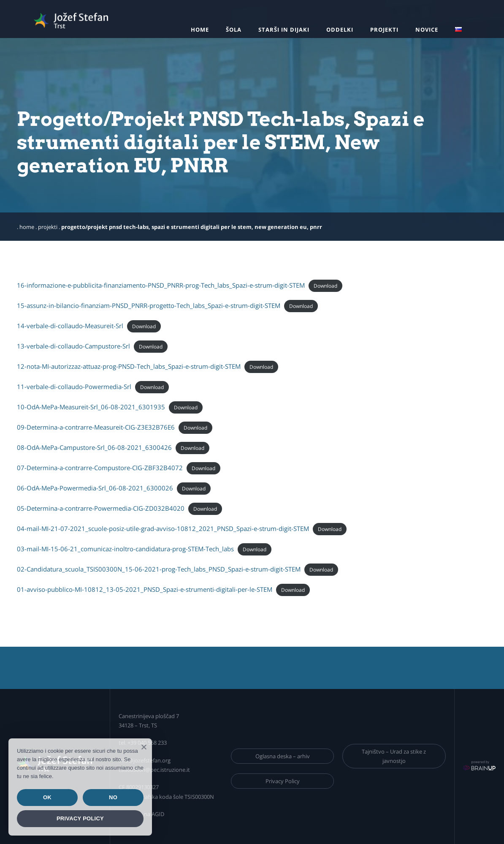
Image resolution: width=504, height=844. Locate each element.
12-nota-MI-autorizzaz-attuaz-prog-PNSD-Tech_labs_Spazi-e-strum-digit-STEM (129, 366)
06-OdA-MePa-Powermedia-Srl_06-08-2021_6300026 (95, 488)
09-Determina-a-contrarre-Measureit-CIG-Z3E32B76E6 (96, 427)
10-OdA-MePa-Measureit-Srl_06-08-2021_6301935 (91, 407)
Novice (427, 30)
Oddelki (340, 30)
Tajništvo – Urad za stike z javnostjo (394, 756)
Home (200, 30)
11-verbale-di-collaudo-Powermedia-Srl (74, 387)
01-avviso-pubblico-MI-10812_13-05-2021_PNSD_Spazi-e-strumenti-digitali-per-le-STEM (145, 589)
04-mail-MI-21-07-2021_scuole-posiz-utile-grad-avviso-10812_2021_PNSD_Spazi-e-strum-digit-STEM (163, 528)
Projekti (384, 30)
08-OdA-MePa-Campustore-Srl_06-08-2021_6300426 (94, 447)
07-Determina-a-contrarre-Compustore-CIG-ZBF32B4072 (100, 468)
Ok (47, 797)
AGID (158, 814)
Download (325, 286)
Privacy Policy (283, 781)
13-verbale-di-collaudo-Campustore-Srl (73, 346)
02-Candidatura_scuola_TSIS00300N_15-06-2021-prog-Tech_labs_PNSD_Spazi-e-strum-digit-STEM (159, 569)
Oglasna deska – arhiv (283, 756)
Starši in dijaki (284, 30)
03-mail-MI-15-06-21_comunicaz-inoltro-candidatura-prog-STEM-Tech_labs (125, 549)
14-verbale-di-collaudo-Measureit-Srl (70, 326)
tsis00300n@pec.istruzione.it (154, 770)
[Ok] (144, 747)
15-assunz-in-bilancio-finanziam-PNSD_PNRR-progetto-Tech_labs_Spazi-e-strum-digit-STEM (149, 305)
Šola (234, 30)
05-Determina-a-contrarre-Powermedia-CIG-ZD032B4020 (101, 508)
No (113, 797)
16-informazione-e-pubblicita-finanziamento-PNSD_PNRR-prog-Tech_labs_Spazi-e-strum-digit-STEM (161, 285)
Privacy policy (80, 818)
